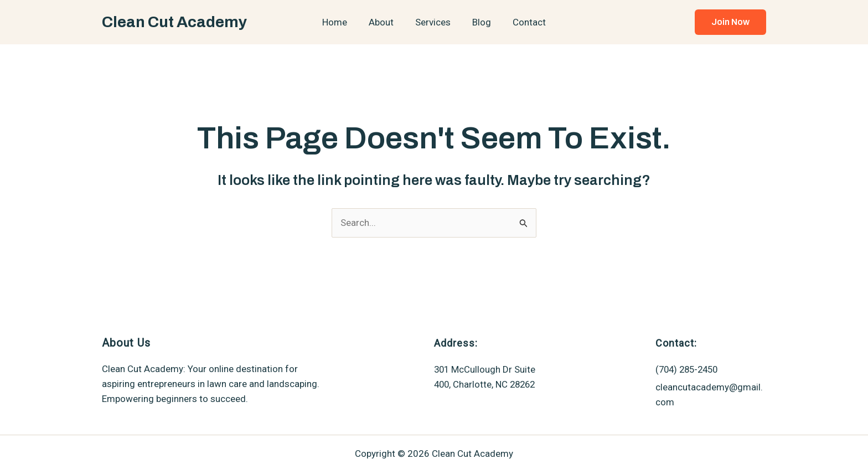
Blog (479, 22)
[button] (730, 22)
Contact (524, 22)
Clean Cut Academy (174, 22)
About (384, 22)
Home (340, 22)
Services (433, 22)
